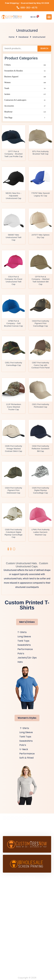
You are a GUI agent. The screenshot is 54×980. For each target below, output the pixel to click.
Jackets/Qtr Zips (27, 658)
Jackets (25, 94)
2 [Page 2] (11, 549)
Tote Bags (25, 118)
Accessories (25, 106)
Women (25, 83)
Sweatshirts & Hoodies (25, 71)
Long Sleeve (24, 637)
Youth (25, 88)
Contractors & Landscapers (25, 100)
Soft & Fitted (26, 758)
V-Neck (24, 749)
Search (44, 48)
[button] (49, 17)
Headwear (24, 37)
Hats (20, 662)
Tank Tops (23, 641)
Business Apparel (25, 77)
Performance (25, 649)
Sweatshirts (24, 645)
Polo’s (21, 653)
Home (12, 37)
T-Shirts (25, 65)
